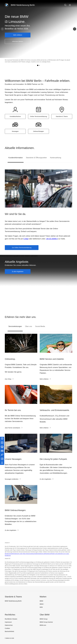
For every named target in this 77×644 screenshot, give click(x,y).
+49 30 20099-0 (52, 239)
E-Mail (26, 239)
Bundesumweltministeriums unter (14, 554)
